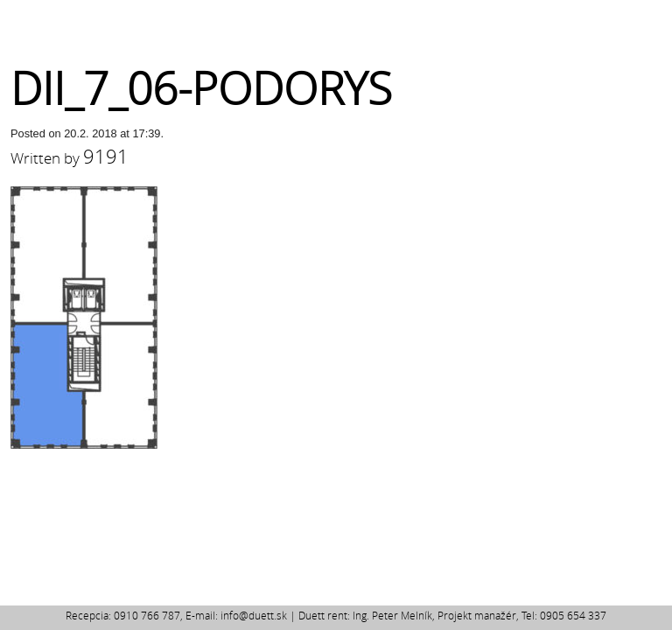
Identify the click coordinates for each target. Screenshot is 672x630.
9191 (106, 156)
